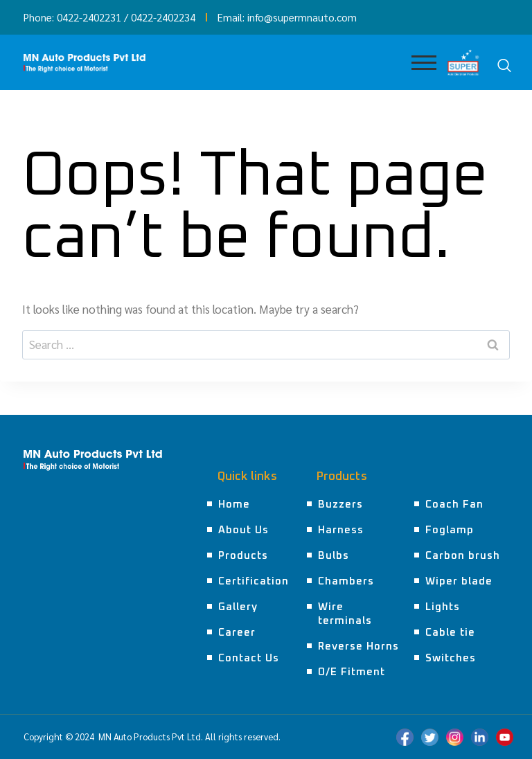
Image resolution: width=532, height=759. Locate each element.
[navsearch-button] (504, 66)
